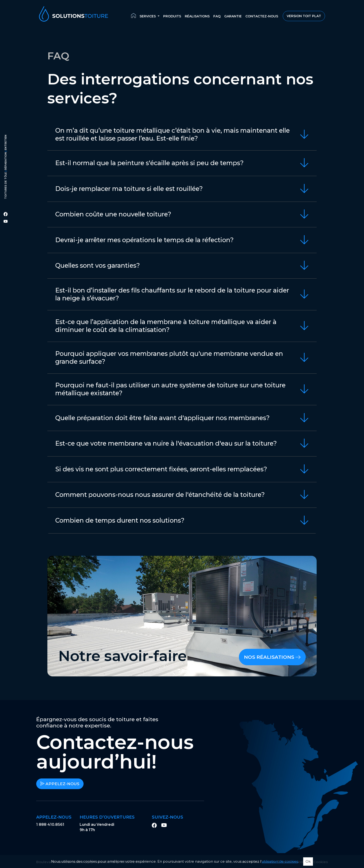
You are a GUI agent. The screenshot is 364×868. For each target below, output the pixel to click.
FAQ (217, 16)
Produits (172, 16)
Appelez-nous (60, 784)
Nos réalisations (272, 657)
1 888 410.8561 (50, 825)
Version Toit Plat (304, 16)
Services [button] (148, 16)
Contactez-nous (262, 16)
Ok (308, 861)
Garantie (233, 16)
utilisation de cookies (280, 861)
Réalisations (197, 16)
